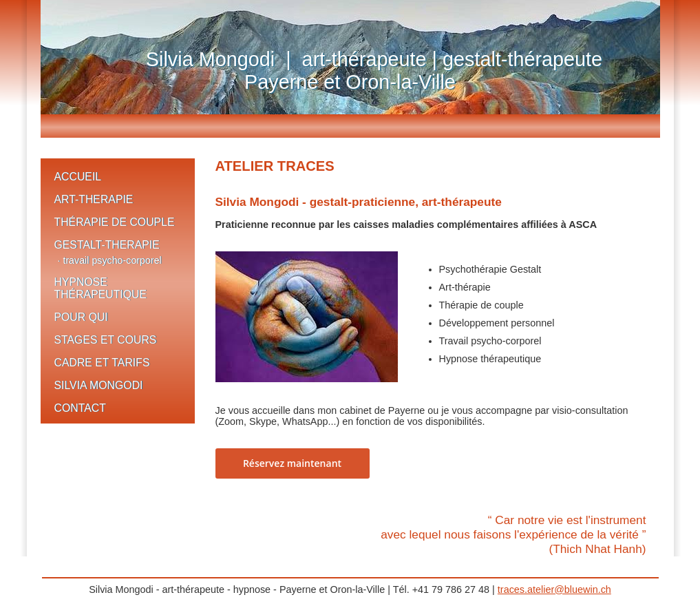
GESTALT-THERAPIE (107, 245)
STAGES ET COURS (106, 340)
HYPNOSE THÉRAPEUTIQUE (101, 288)
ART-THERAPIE (94, 199)
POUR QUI (81, 317)
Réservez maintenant (292, 463)
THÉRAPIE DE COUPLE (115, 222)
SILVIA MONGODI (99, 385)
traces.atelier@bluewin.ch (554, 589)
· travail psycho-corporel (110, 260)
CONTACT (80, 408)
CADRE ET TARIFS (102, 363)
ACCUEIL (78, 177)
